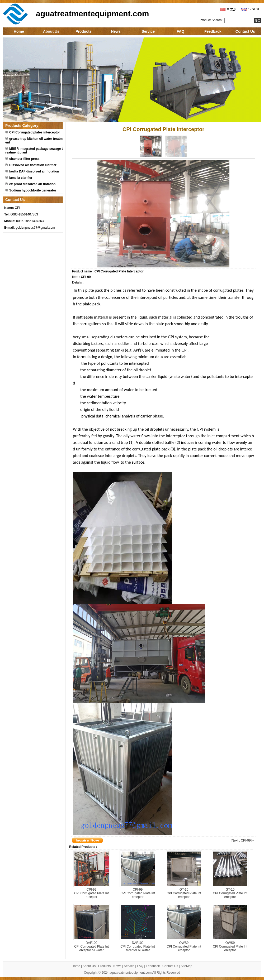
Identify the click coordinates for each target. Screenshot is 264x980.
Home (19, 31)
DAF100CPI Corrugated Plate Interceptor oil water (91, 947)
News (116, 31)
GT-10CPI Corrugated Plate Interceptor (184, 893)
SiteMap (186, 966)
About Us (51, 31)
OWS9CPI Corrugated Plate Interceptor (184, 947)
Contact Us (245, 31)
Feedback (213, 31)
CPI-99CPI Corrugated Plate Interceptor (91, 893)
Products (84, 31)
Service (148, 31)
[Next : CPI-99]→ (243, 840)
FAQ (180, 31)
